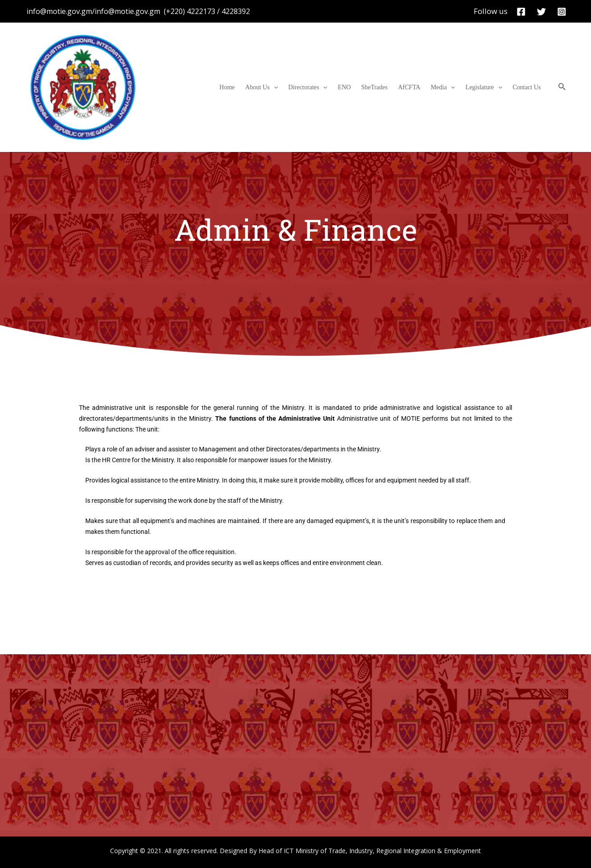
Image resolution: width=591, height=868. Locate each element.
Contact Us (529, 87)
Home (258, 87)
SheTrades (391, 87)
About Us (289, 87)
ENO (364, 87)
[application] (301, 87)
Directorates (331, 87)
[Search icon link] (562, 87)
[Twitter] (541, 12)
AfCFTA (422, 87)
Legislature (489, 87)
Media (452, 87)
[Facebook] (521, 12)
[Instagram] (562, 12)
